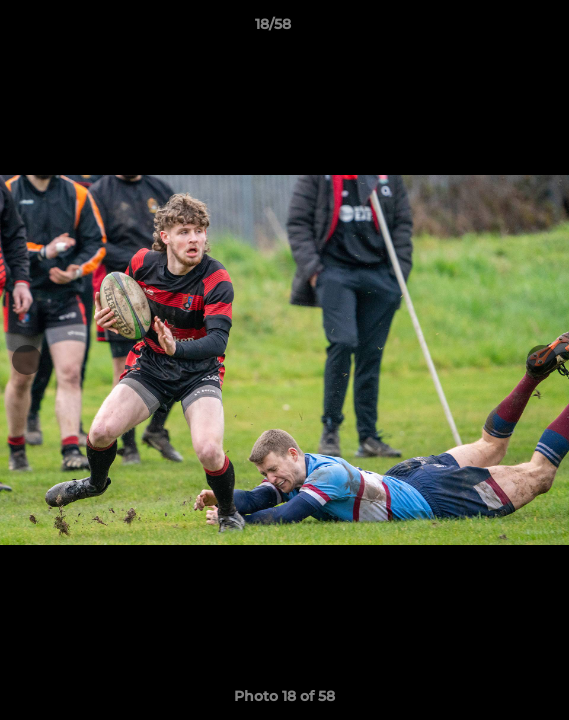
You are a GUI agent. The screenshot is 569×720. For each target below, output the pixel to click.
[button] (497, 29)
